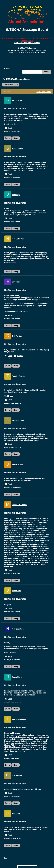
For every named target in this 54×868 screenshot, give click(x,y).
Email (10, 128)
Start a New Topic (11, 85)
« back (5, 858)
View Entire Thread (44, 92)
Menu (6, 68)
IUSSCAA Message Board (16, 79)
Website (20, 356)
